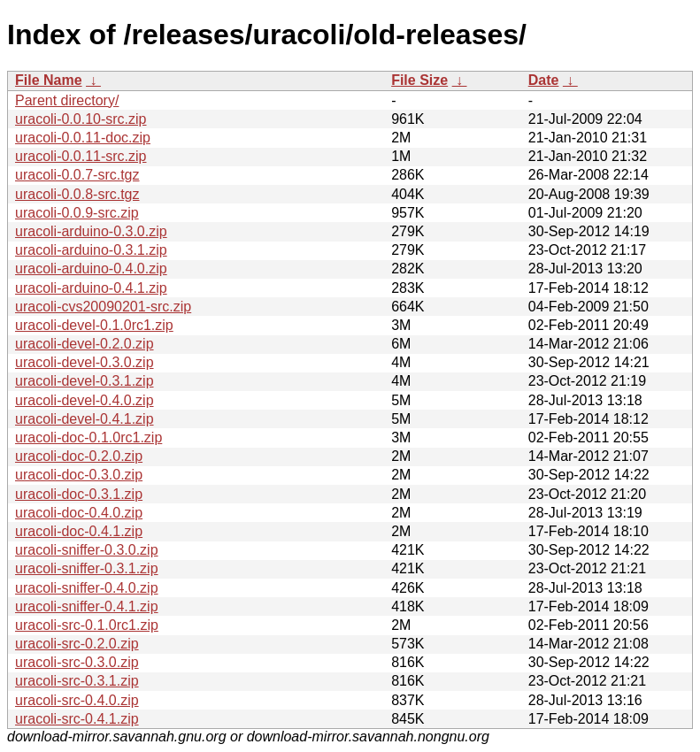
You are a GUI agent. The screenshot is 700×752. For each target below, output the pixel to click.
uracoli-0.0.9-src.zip (77, 213)
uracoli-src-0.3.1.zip (77, 681)
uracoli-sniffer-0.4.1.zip (87, 606)
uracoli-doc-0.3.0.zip (79, 475)
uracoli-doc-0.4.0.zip (79, 513)
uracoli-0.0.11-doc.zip (83, 138)
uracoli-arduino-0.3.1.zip (91, 250)
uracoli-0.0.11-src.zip (81, 156)
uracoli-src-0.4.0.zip (77, 700)
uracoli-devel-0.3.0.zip (85, 362)
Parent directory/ (67, 100)
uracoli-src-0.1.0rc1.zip (87, 625)
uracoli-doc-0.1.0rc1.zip (88, 437)
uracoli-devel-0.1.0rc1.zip (94, 325)
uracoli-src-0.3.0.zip (77, 662)
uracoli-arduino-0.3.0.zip (91, 231)
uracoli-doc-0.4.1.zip (79, 531)
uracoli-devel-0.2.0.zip (85, 344)
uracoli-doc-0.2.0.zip (79, 456)
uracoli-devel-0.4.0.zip (85, 400)
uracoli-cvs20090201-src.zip (103, 307)
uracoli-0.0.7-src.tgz (77, 175)
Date (544, 80)
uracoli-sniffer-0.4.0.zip (87, 588)
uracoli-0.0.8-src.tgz (77, 194)
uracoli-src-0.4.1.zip (77, 719)
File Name (49, 80)
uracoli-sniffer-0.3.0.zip (87, 550)
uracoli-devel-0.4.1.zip (85, 419)
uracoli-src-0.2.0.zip (77, 644)
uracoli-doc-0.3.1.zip (79, 494)
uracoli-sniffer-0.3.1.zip (87, 568)
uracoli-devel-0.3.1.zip (85, 381)
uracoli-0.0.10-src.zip (81, 119)
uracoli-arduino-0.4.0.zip (91, 269)
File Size (419, 80)
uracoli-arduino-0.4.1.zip (91, 288)
